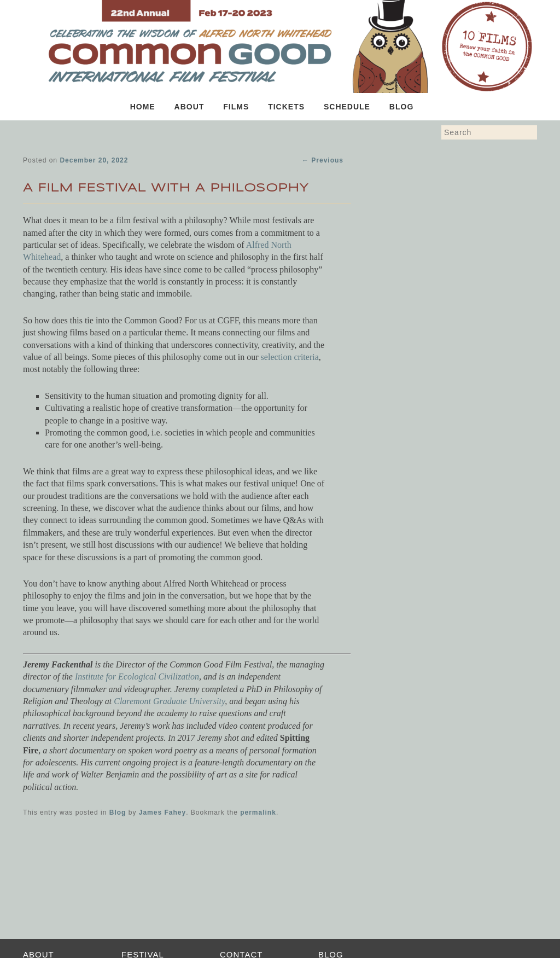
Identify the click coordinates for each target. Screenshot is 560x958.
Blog (401, 107)
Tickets (286, 107)
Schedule (347, 107)
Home (143, 107)
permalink (258, 812)
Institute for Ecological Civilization (137, 677)
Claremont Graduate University (169, 701)
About (189, 107)
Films (236, 107)
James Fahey (162, 812)
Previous (323, 160)
